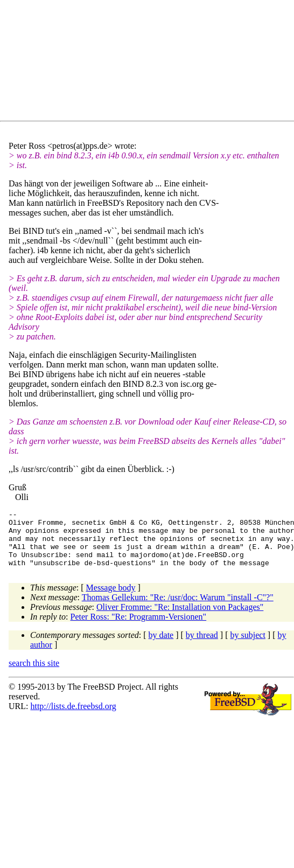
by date (161, 646)
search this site (34, 674)
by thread (202, 646)
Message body (111, 599)
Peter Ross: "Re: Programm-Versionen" (139, 628)
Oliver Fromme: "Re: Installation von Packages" (180, 618)
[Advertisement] (105, 63)
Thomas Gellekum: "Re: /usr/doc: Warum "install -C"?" (178, 609)
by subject (248, 646)
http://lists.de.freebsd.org (73, 717)
